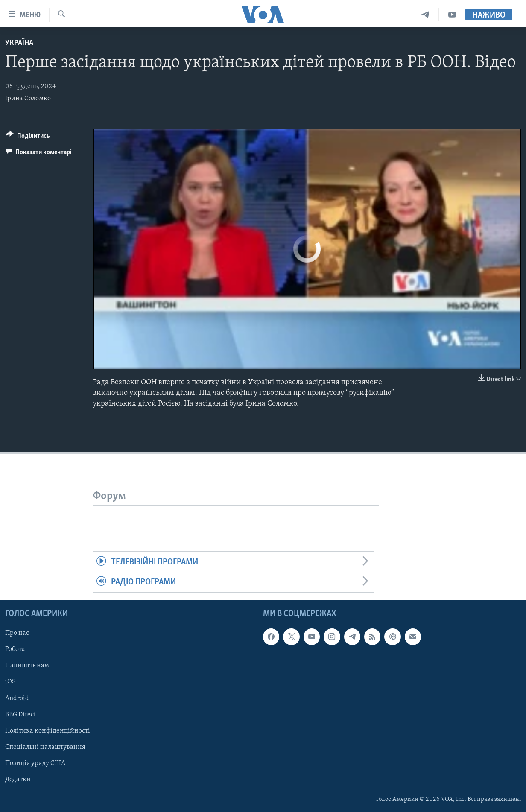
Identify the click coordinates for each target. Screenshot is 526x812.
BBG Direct (20, 715)
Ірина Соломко (28, 99)
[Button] (28, 137)
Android (17, 698)
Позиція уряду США (35, 763)
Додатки (18, 780)
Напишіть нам (27, 666)
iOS (10, 682)
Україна (19, 43)
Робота (15, 650)
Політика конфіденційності (48, 731)
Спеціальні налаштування (45, 747)
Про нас (17, 634)
